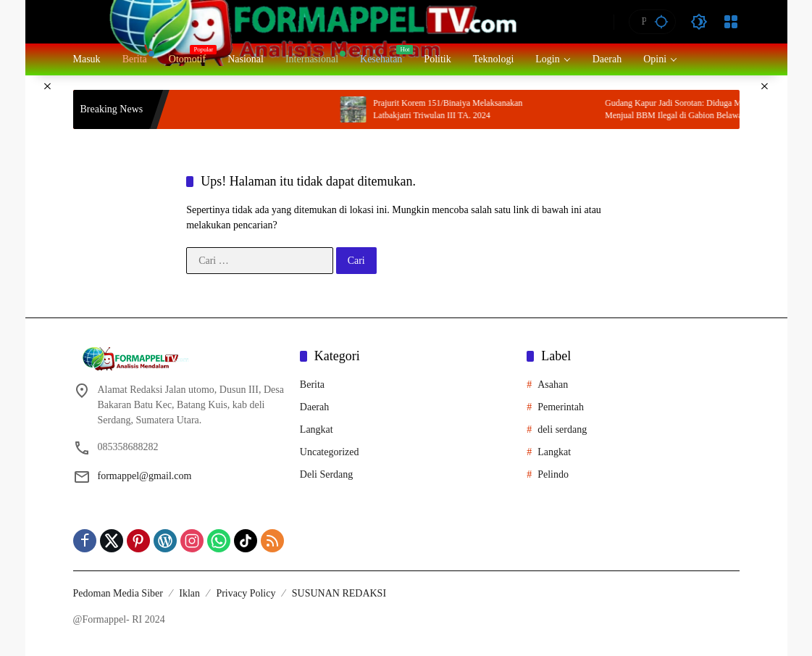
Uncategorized (330, 452)
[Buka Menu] (731, 22)
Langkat (317, 429)
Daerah (314, 407)
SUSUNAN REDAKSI (339, 593)
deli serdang (562, 429)
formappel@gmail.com (145, 476)
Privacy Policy (246, 593)
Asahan (553, 385)
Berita (312, 385)
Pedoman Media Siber (118, 593)
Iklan (189, 593)
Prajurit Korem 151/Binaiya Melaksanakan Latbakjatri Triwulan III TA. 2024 (470, 109)
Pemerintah (561, 407)
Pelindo (553, 474)
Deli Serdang (326, 474)
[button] (661, 21)
